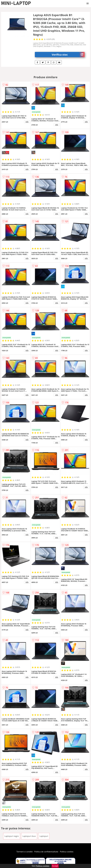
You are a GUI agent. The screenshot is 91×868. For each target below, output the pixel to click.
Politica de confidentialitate (46, 852)
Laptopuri (44, 836)
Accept (55, 866)
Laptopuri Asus (29, 836)
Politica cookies (67, 852)
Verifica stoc (68, 55)
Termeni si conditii (25, 852)
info (27, 122)
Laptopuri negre (12, 836)
